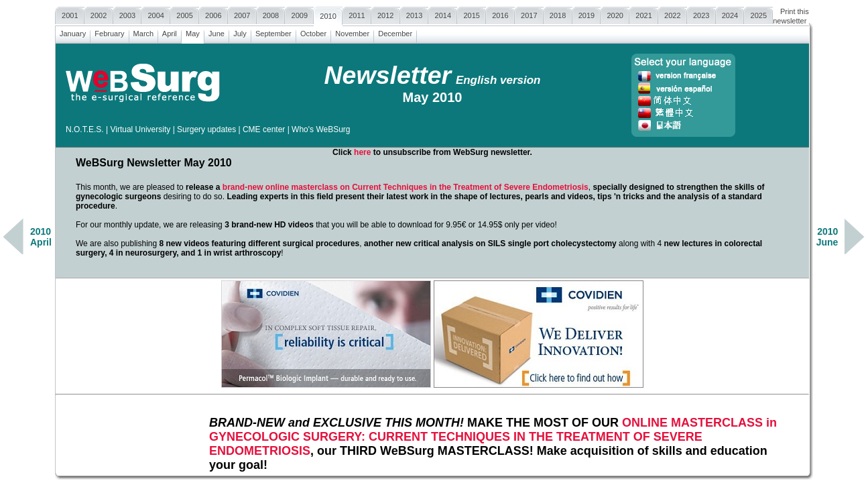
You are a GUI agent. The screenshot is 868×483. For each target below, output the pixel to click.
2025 (758, 14)
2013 (415, 14)
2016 (500, 14)
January (73, 32)
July (240, 32)
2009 (299, 14)
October (313, 32)
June (216, 32)
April (170, 32)
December (395, 32)
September (273, 32)
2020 (615, 14)
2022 (673, 14)
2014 (443, 14)
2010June (827, 237)
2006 (213, 14)
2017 (529, 14)
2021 (644, 14)
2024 (730, 14)
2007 (242, 14)
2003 (128, 14)
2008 (271, 14)
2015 (472, 14)
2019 (587, 14)
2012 (386, 14)
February (109, 32)
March (144, 32)
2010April (41, 237)
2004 (156, 14)
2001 (70, 14)
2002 (99, 14)
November (352, 32)
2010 (328, 14)
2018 (558, 14)
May (193, 32)
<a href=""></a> (432, 258)
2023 (701, 14)
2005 (185, 14)
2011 (357, 14)
